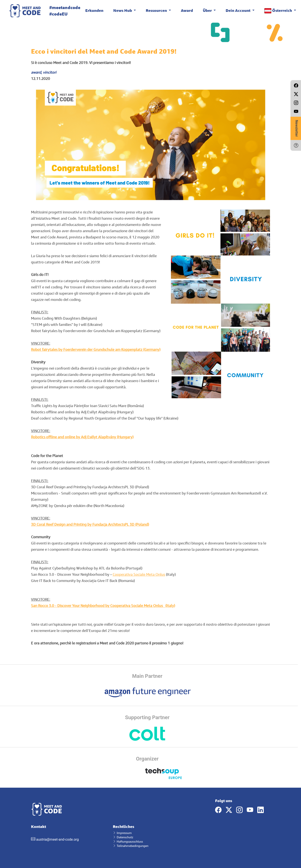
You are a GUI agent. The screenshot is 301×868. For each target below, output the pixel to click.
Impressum (122, 833)
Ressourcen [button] (157, 10)
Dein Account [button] (238, 10)
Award (187, 10)
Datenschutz (123, 837)
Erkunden (94, 10)
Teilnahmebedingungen (131, 846)
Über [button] (208, 10)
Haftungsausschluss (128, 841)
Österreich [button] (279, 11)
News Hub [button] (123, 10)
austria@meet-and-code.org (57, 839)
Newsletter (297, 128)
